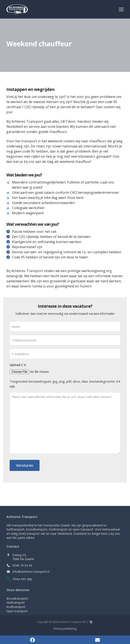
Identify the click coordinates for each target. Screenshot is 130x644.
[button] (121, 9)
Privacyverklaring (65, 629)
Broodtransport (17, 598)
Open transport (17, 611)
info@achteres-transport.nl (31, 572)
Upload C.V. (18, 365)
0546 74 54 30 (22, 565)
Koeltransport (16, 607)
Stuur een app (22, 579)
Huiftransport (16, 602)
